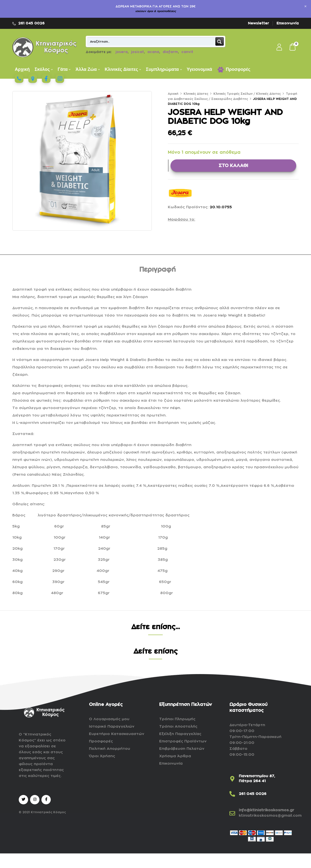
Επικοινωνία (288, 23)
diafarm (170, 52)
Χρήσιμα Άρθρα (175, 756)
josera (122, 52)
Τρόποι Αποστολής (178, 726)
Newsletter (259, 23)
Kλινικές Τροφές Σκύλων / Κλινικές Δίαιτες (247, 94)
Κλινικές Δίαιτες (196, 94)
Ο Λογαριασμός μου (109, 719)
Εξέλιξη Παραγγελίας (180, 734)
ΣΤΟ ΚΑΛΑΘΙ (233, 166)
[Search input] (152, 41)
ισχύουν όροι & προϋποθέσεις (156, 11)
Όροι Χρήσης (102, 756)
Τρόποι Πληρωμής (177, 719)
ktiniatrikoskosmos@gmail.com (270, 816)
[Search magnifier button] (220, 41)
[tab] (157, 271)
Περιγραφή (157, 270)
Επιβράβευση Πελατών (182, 749)
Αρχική (173, 94)
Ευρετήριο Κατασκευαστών (117, 734)
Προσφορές (101, 741)
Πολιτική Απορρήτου (110, 749)
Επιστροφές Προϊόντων (183, 741)
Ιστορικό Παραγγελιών (112, 726)
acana (153, 52)
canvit (187, 52)
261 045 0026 (31, 23)
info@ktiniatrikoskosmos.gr (267, 810)
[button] (293, 47)
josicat (138, 52)
